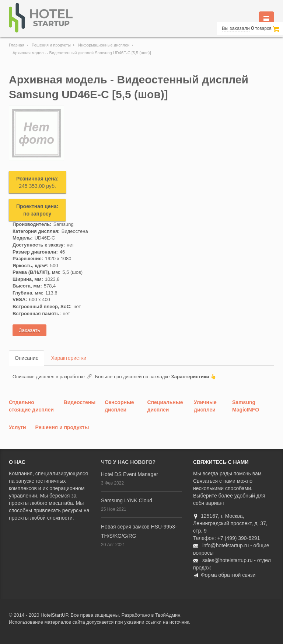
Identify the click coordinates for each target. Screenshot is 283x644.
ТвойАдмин (168, 615)
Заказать (29, 330)
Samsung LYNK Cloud (127, 500)
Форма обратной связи (228, 575)
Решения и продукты (51, 45)
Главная (17, 45)
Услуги (18, 427)
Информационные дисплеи (104, 45)
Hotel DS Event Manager (130, 474)
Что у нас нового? (128, 462)
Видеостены (80, 402)
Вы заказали (236, 28)
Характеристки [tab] (69, 358)
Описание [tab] (27, 358)
